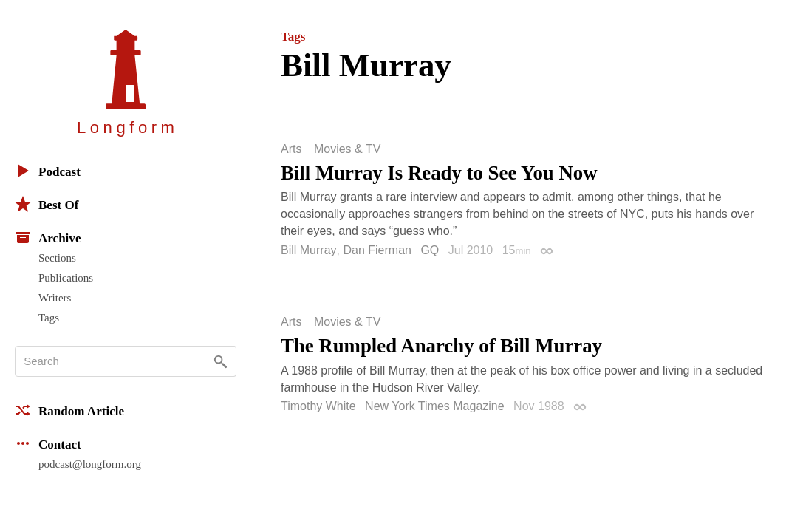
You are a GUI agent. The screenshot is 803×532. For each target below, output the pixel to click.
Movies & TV (347, 149)
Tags (49, 318)
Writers (55, 298)
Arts (291, 149)
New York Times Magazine (435, 406)
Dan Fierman (377, 250)
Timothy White (318, 406)
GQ (430, 250)
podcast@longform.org (90, 464)
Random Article (69, 410)
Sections (57, 258)
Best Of (47, 204)
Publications (66, 278)
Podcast (48, 171)
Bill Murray (309, 250)
